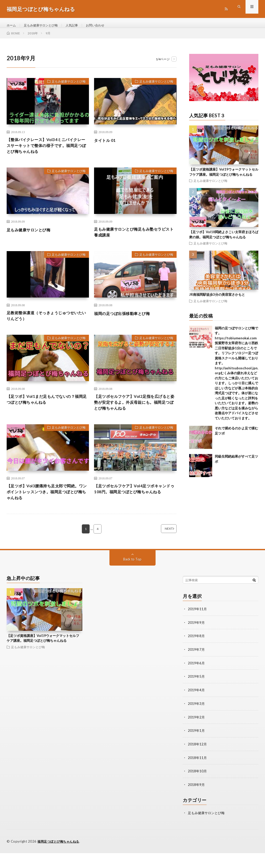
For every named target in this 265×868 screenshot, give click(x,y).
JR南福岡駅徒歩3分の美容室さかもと (217, 300)
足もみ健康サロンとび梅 (45, 26)
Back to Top (132, 577)
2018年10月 (198, 787)
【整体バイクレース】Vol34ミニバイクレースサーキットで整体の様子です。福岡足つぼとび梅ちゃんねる (46, 153)
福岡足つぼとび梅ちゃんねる (60, 856)
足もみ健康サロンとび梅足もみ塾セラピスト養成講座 (134, 241)
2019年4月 (197, 707)
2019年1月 (197, 747)
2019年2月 (197, 733)
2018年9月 (197, 800)
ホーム (12, 26)
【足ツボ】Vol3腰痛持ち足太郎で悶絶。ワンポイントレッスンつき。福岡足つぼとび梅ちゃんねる (47, 508)
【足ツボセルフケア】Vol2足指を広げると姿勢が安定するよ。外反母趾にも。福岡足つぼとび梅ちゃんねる (135, 416)
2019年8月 (197, 653)
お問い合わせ (106, 26)
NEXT (162, 546)
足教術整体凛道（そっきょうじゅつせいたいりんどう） (47, 327)
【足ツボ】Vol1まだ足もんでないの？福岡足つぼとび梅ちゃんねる (47, 412)
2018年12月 (198, 760)
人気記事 (80, 26)
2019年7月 (197, 667)
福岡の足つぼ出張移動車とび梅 (127, 323)
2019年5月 (197, 693)
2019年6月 (197, 680)
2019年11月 (198, 627)
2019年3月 (197, 720)
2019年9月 (197, 640)
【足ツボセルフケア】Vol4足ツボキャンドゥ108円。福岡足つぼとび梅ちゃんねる (135, 508)
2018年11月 (198, 773)
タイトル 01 (107, 146)
